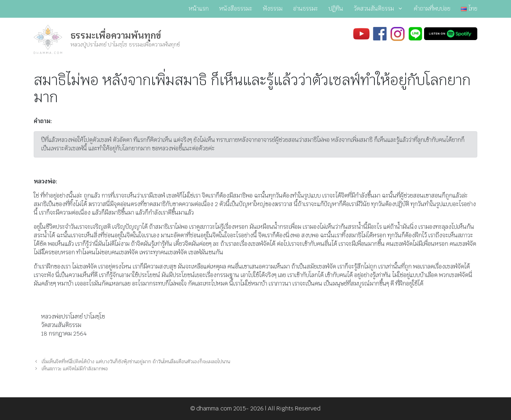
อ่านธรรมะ (306, 9)
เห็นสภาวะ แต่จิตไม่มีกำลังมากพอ (75, 369)
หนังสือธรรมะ (236, 9)
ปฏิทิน (336, 9)
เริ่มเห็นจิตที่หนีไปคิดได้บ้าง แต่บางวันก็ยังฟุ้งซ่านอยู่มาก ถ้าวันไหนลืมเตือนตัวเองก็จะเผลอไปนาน (136, 361)
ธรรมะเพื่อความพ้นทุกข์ (116, 35)
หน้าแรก (199, 9)
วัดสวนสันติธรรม (381, 9)
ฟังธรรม (273, 9)
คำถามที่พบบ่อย (432, 9)
